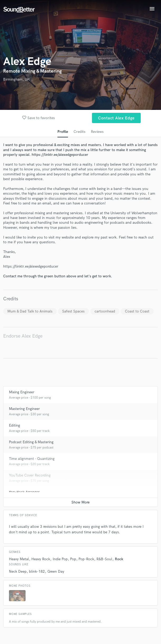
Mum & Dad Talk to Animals (30, 311)
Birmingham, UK (16, 79)
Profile (63, 132)
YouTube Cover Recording (30, 475)
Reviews (97, 132)
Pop (73, 559)
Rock (119, 559)
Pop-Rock (86, 559)
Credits (79, 132)
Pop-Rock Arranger (24, 492)
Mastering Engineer (24, 409)
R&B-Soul (104, 559)
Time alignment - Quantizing (32, 459)
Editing (14, 425)
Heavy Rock (41, 559)
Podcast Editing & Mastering (31, 442)
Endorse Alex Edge (23, 336)
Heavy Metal (19, 559)
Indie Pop (60, 559)
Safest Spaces (73, 311)
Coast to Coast (137, 311)
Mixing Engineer (22, 392)
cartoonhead (105, 311)
